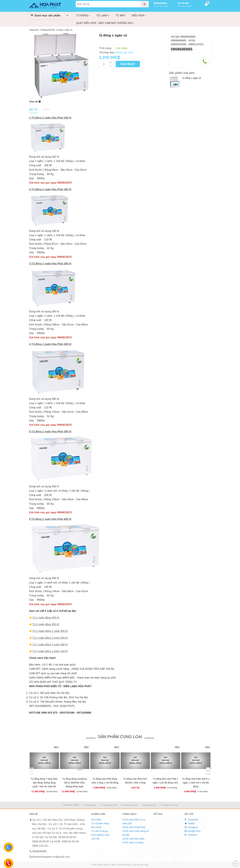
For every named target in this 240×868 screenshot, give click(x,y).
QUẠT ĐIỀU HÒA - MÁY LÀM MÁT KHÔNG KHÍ (105, 23)
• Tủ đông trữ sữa (129, 805)
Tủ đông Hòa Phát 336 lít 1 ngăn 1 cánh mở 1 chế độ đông (196, 783)
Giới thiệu (96, 820)
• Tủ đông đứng (148, 805)
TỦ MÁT (121, 16)
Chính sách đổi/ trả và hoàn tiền (134, 822)
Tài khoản (183, 3)
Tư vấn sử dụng (100, 831)
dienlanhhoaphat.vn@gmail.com (51, 857)
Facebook (191, 820)
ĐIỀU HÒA (139, 16)
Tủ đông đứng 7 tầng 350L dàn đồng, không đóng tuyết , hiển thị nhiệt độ (44, 783)
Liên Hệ (95, 839)
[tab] (33, 110)
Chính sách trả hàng (133, 843)
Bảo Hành (96, 827)
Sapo (146, 865)
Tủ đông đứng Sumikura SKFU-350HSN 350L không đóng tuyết (75, 783)
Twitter (190, 823)
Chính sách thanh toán (134, 827)
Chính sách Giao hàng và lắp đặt (136, 833)
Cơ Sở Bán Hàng (100, 823)
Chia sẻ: (34, 102)
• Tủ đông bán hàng (168, 805)
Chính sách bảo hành (133, 839)
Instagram (192, 827)
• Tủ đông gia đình (108, 805)
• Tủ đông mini (89, 805)
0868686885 (160, 3)
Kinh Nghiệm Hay (100, 835)
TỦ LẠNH (103, 16)
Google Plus (193, 831)
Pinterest (191, 835)
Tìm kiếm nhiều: (71, 805)
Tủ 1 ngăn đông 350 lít (46, 624)
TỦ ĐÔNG (83, 16)
